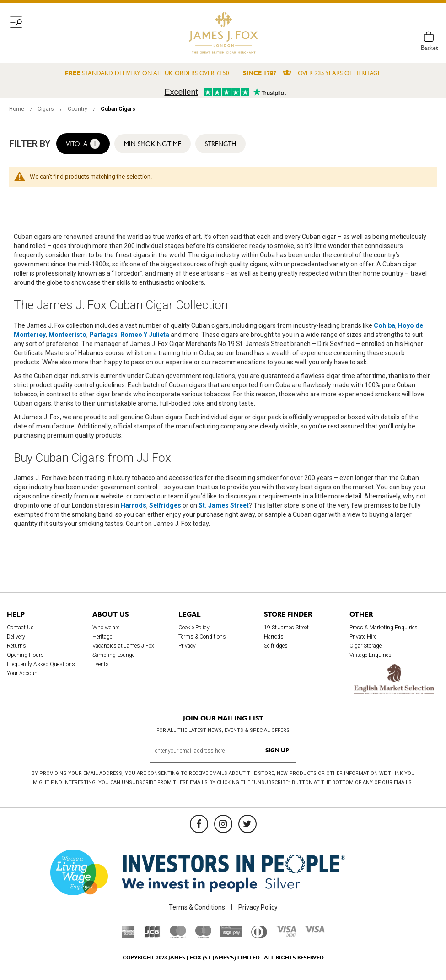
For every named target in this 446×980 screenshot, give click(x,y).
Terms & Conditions (202, 637)
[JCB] (152, 936)
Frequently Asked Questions (41, 664)
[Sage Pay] (231, 936)
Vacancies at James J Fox (123, 646)
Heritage (102, 637)
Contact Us (20, 628)
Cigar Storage (365, 646)
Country (78, 109)
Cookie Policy (194, 628)
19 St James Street (286, 628)
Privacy (187, 646)
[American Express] (128, 936)
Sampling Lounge (113, 655)
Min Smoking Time (153, 144)
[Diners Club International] (259, 936)
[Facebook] (199, 824)
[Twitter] (247, 824)
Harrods (274, 637)
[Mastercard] (178, 936)
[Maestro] (203, 936)
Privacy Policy (258, 907)
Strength (220, 144)
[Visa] (315, 931)
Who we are (106, 628)
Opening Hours (25, 655)
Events (101, 664)
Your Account (23, 673)
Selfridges (276, 646)
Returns (16, 646)
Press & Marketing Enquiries (384, 628)
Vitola (83, 144)
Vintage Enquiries (371, 655)
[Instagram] (223, 824)
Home (17, 109)
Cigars (46, 109)
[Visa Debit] (286, 934)
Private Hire (363, 637)
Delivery (16, 637)
